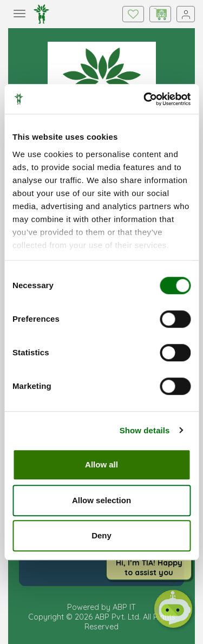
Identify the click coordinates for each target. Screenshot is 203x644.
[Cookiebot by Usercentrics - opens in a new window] (145, 99)
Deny (101, 535)
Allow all (101, 464)
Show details (145, 430)
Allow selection (101, 500)
